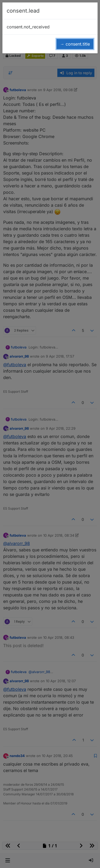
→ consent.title (75, 44)
